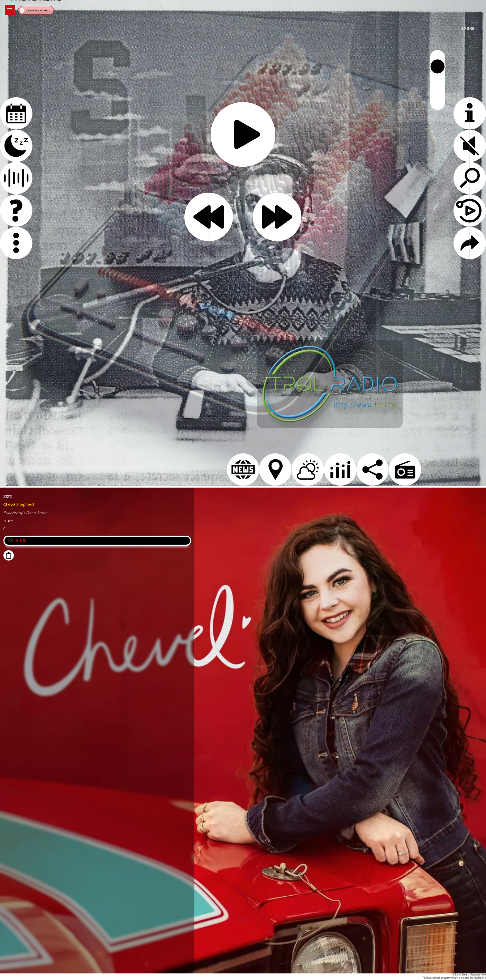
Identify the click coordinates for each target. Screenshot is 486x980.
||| (10, 10)
